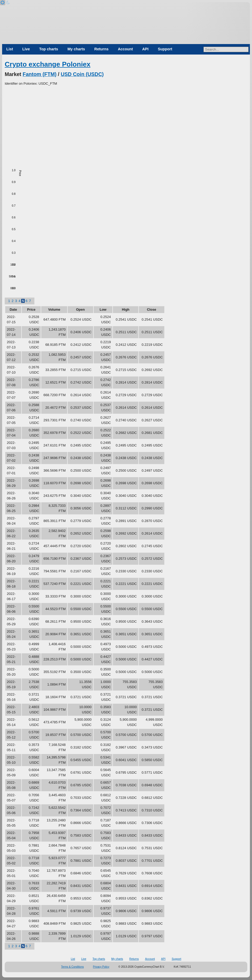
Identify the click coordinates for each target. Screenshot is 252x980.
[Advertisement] (126, 126)
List (10, 49)
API (145, 49)
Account (125, 49)
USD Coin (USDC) (82, 74)
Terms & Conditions (73, 967)
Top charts (49, 49)
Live (26, 49)
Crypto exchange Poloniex (48, 64)
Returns (101, 49)
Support (165, 49)
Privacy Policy (101, 967)
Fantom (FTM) (40, 74)
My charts (76, 49)
